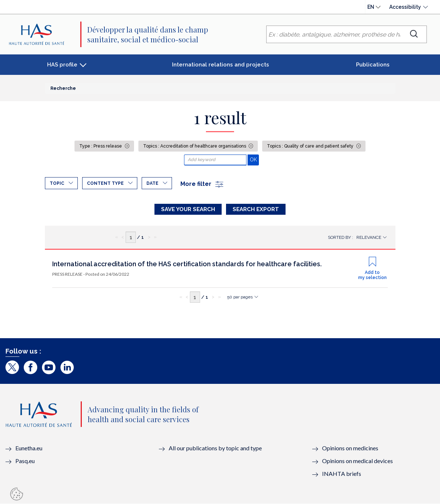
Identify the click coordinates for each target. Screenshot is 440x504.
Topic (57, 183)
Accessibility (405, 7)
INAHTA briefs (342, 474)
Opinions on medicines (350, 448)
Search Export (256, 209)
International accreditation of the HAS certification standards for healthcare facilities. (187, 264)
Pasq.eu (25, 461)
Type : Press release (101, 146)
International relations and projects (221, 65)
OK (254, 159)
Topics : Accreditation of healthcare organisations (195, 146)
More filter (202, 184)
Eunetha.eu (29, 448)
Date (152, 183)
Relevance (369, 237)
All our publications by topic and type (215, 448)
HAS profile (62, 65)
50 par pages (240, 297)
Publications (373, 65)
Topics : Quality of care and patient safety (311, 146)
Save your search (188, 209)
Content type (105, 183)
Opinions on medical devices (357, 461)
